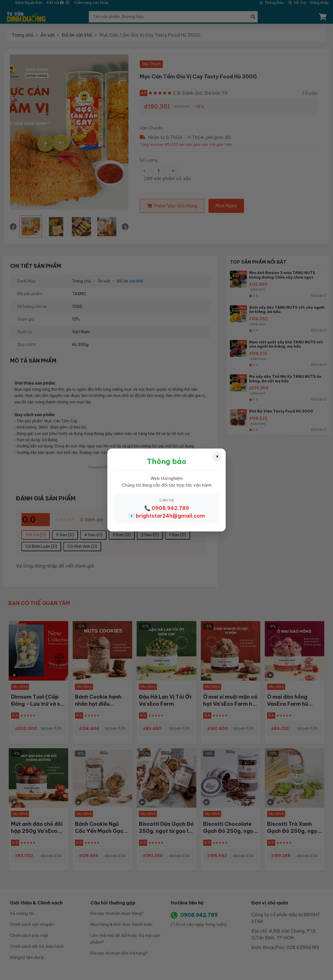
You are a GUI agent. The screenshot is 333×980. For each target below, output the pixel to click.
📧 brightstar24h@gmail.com (167, 516)
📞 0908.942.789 (167, 508)
